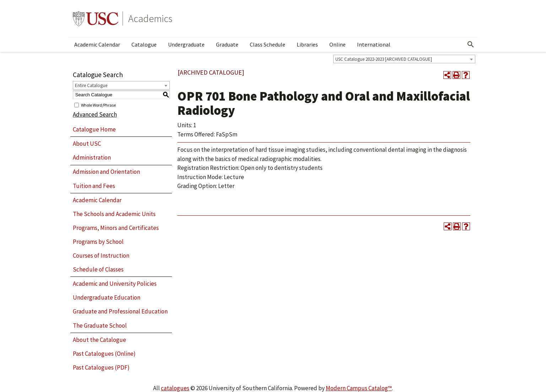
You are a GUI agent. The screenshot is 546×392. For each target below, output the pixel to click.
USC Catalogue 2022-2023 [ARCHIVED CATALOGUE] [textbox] (384, 59)
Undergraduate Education (107, 297)
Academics (150, 18)
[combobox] (404, 59)
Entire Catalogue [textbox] (91, 85)
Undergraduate (186, 44)
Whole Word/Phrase (98, 105)
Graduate (227, 44)
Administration (92, 157)
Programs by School (98, 242)
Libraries (307, 44)
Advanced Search (95, 114)
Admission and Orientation (106, 172)
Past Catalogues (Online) (104, 354)
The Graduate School (100, 326)
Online (337, 44)
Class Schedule (267, 44)
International (374, 44)
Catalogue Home (94, 129)
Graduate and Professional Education (120, 311)
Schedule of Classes (98, 269)
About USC (87, 144)
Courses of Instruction (101, 256)
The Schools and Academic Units (114, 214)
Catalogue (144, 44)
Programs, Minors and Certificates (116, 228)
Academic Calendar (97, 44)
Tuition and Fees (94, 186)
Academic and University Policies (115, 284)
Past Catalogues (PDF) (101, 367)
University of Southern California (96, 18)
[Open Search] (471, 44)
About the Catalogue (99, 340)
